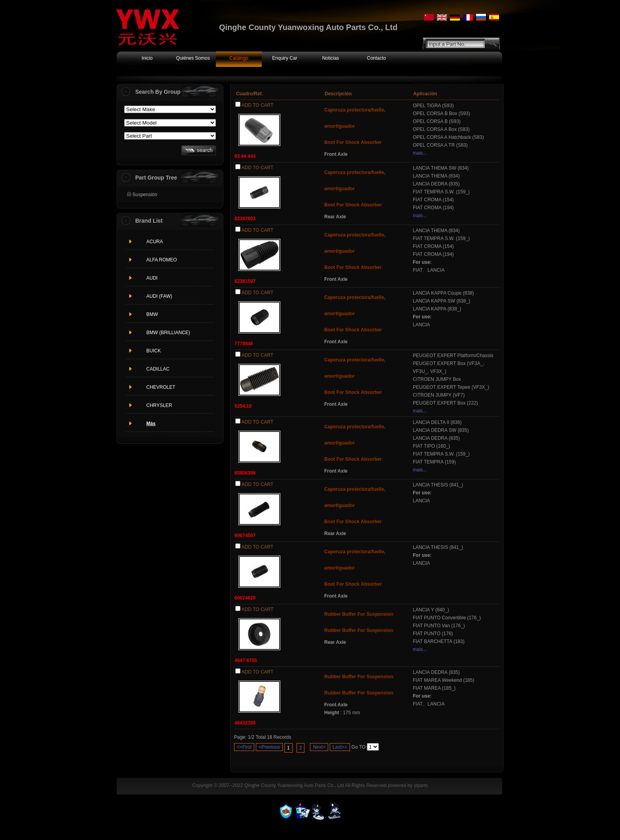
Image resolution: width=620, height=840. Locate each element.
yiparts (421, 785)
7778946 (244, 344)
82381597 (245, 281)
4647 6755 (246, 660)
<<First (244, 747)
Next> (319, 747)
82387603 (245, 219)
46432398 (245, 723)
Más (151, 424)
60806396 (245, 473)
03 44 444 (245, 156)
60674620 (245, 598)
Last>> (340, 747)
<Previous (269, 747)
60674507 (245, 535)
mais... (420, 153)
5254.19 (243, 406)
